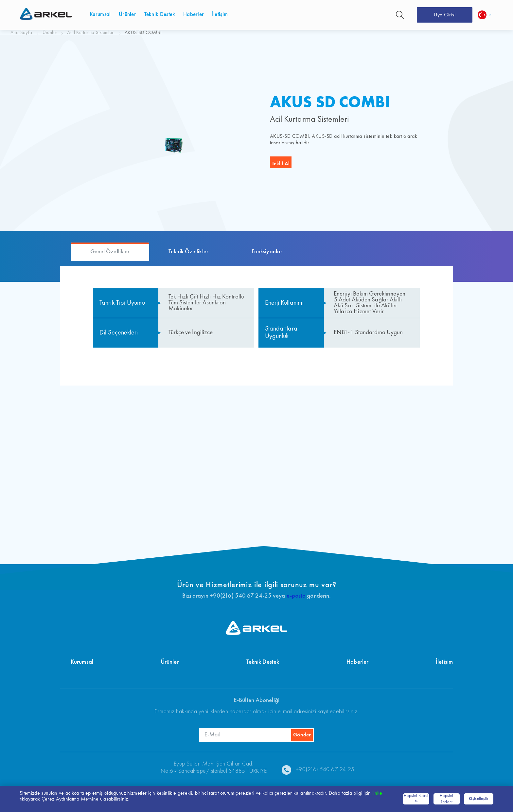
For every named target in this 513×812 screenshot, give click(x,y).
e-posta (296, 596)
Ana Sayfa (21, 33)
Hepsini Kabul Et (416, 799)
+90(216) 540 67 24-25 (325, 769)
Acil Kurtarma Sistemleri (91, 33)
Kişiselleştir (479, 799)
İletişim (444, 662)
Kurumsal (82, 662)
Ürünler (50, 33)
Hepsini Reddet (446, 799)
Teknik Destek (263, 662)
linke (377, 793)
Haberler (357, 662)
